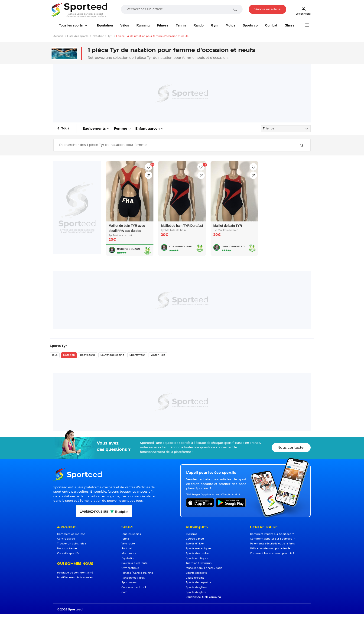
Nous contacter (291, 448)
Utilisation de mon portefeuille (270, 549)
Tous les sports (71, 25)
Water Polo (158, 355)
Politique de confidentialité (75, 573)
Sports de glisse (196, 587)
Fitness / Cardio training (137, 573)
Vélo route (128, 544)
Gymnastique (130, 568)
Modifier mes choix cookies (75, 578)
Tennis (181, 25)
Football (127, 549)
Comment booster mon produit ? (272, 553)
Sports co (250, 25)
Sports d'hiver (195, 544)
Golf (124, 592)
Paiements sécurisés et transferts (272, 544)
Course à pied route (135, 563)
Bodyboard (88, 355)
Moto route (129, 553)
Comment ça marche (71, 534)
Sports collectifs (196, 573)
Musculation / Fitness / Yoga (204, 568)
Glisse (289, 25)
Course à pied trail (134, 587)
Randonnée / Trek (133, 578)
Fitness (163, 25)
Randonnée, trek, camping (203, 597)
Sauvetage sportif (112, 355)
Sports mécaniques (199, 549)
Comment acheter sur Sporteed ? (272, 539)
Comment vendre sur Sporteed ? (272, 534)
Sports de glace (196, 592)
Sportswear (137, 355)
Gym (215, 25)
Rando (199, 25)
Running (143, 25)
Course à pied (195, 539)
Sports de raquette (198, 582)
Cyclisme (192, 534)
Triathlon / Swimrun (199, 563)
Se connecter (304, 11)
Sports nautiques (197, 558)
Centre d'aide (66, 539)
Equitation (105, 25)
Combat (271, 25)
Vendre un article (267, 9)
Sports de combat (198, 553)
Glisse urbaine (195, 578)
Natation (69, 355)
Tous (65, 128)
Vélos (125, 25)
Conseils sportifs (68, 553)
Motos (230, 25)
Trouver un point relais (72, 544)
